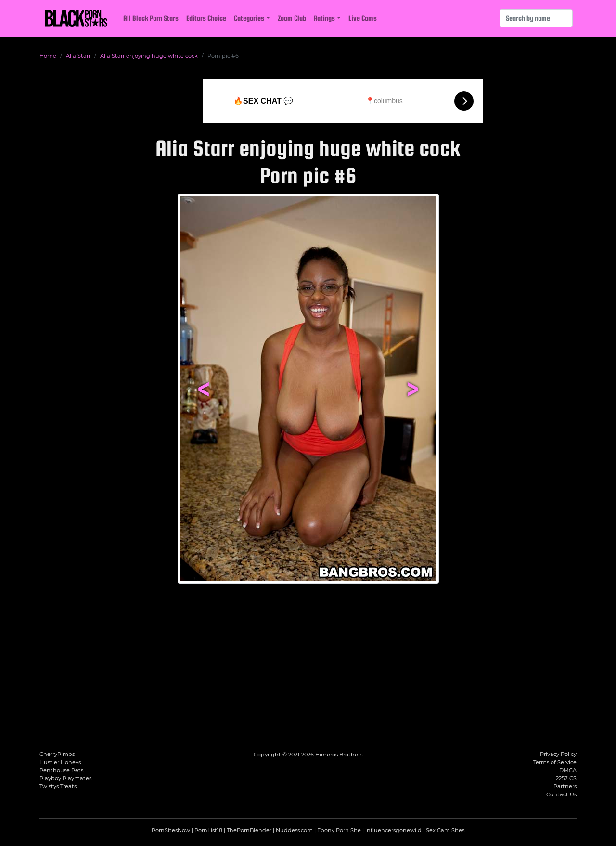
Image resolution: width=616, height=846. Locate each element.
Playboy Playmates (65, 778)
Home (48, 56)
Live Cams (363, 18)
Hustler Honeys (60, 762)
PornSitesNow (171, 830)
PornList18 (208, 830)
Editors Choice (206, 18)
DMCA (568, 770)
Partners (565, 786)
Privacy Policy (558, 754)
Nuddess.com (294, 830)
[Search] (536, 18)
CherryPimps (57, 754)
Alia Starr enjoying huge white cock (149, 56)
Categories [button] (249, 18)
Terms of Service (555, 762)
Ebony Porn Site (339, 830)
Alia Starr (78, 56)
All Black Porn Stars (151, 18)
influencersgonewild (393, 830)
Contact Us (561, 794)
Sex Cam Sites (445, 830)
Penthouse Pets (61, 770)
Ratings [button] (324, 18)
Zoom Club (292, 18)
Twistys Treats (58, 786)
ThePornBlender (249, 830)
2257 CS (566, 778)
